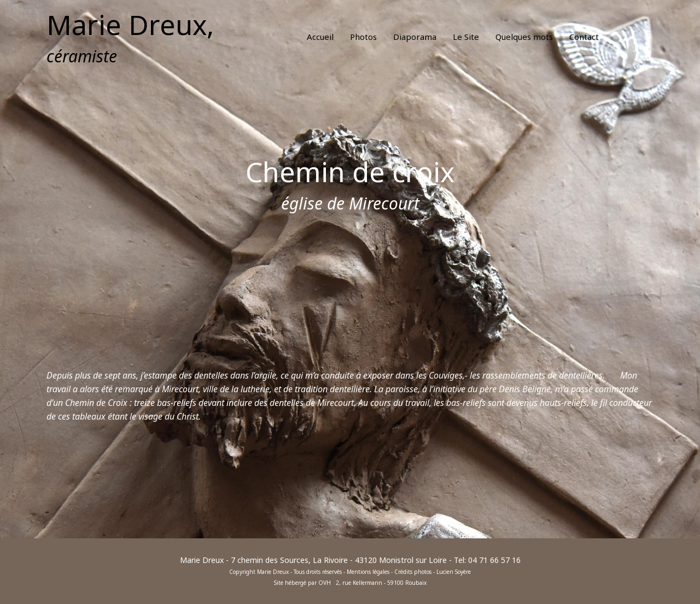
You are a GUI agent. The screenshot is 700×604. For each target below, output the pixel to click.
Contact (584, 37)
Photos (363, 37)
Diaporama (415, 37)
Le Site (466, 37)
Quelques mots (524, 37)
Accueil (320, 37)
